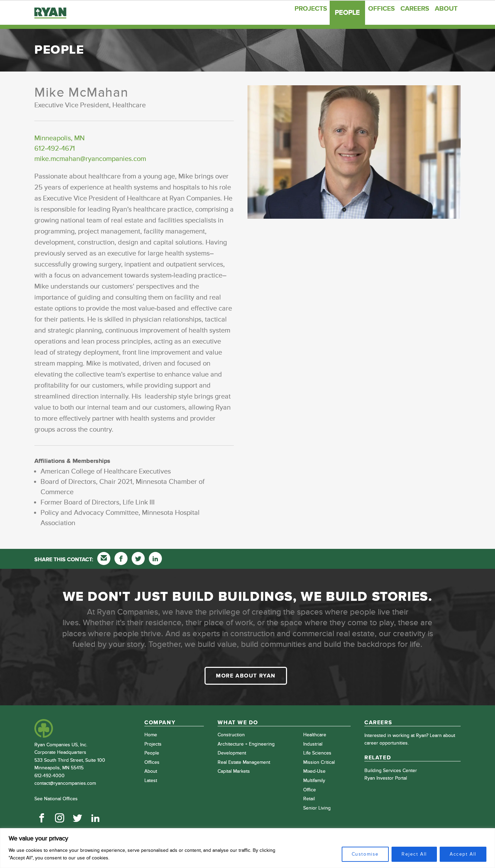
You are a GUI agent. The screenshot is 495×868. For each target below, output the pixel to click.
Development (232, 753)
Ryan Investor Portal (386, 778)
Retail (309, 799)
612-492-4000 (49, 776)
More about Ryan (246, 676)
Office (310, 790)
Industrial (313, 744)
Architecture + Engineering (246, 744)
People (330, 13)
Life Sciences (317, 753)
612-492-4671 (55, 149)
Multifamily (314, 780)
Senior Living (317, 808)
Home (151, 735)
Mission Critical (319, 762)
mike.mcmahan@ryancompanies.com (90, 159)
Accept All (463, 854)
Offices (366, 13)
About (444, 13)
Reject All (414, 854)
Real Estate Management (244, 762)
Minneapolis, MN (59, 138)
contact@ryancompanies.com (65, 783)
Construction (231, 735)
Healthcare (315, 735)
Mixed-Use (314, 771)
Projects (290, 13)
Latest (151, 780)
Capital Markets (234, 771)
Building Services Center (391, 771)
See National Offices (56, 799)
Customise (365, 854)
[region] (247, 848)
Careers (406, 13)
